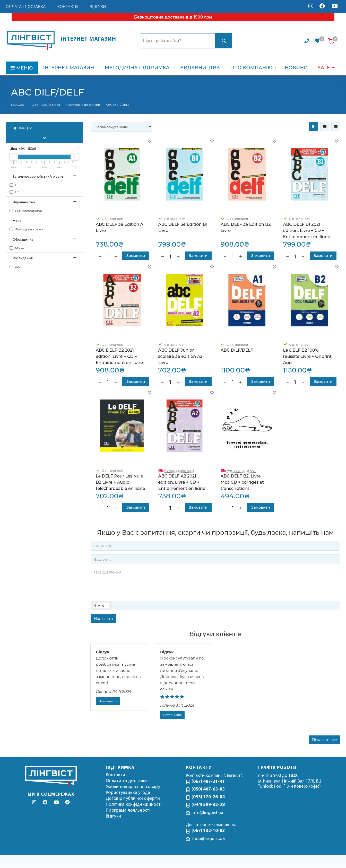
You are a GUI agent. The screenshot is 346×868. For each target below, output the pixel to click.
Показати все (325, 740)
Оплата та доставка (127, 781)
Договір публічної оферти (133, 799)
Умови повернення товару (133, 787)
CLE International (26, 211)
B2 (14, 192)
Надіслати (103, 619)
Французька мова (27, 229)
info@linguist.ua (207, 813)
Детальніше (108, 701)
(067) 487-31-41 (208, 782)
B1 (14, 185)
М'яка (17, 248)
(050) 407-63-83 (208, 789)
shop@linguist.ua (208, 839)
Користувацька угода (128, 793)
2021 (16, 267)
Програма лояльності (128, 810)
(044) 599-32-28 (208, 805)
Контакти (115, 775)
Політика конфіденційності (134, 805)
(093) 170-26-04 (208, 797)
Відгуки (113, 816)
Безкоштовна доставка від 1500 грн (173, 17)
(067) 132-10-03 (208, 831)
